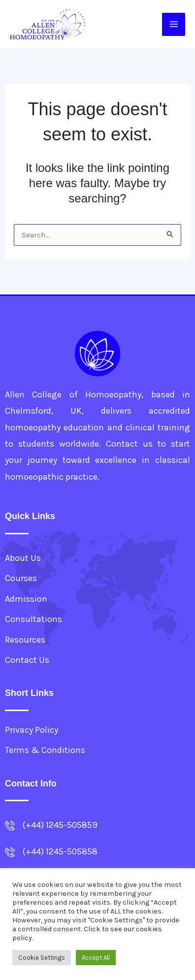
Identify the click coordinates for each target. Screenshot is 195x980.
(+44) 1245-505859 (60, 825)
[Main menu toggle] (174, 24)
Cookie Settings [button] (42, 958)
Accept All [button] (96, 958)
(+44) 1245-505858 (60, 851)
